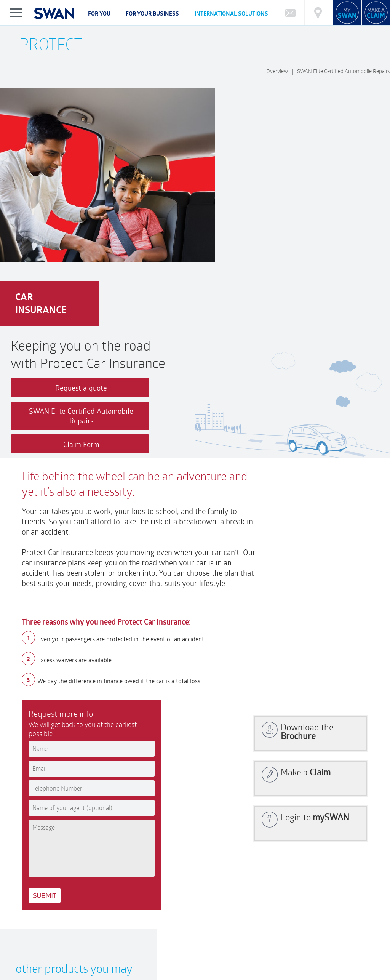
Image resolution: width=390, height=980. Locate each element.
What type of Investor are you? (124, 925)
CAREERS (124, 955)
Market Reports (300, 925)
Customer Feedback (145, 889)
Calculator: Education (191, 925)
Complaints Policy (40, 962)
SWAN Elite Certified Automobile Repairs (344, 71)
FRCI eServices (355, 971)
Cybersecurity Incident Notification (61, 932)
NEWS (229, 955)
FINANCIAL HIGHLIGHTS (187, 955)
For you (99, 14)
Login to (315, 598)
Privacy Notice (36, 976)
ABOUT (29, 955)
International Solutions (231, 14)
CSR (149, 955)
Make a (306, 553)
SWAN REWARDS (264, 955)
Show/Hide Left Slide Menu (16, 13)
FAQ (25, 925)
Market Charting (343, 925)
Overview (277, 71)
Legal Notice (73, 976)
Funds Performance (59, 925)
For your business (152, 14)
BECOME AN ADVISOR (316, 955)
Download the (307, 512)
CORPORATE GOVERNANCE (75, 955)
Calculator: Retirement (249, 925)
